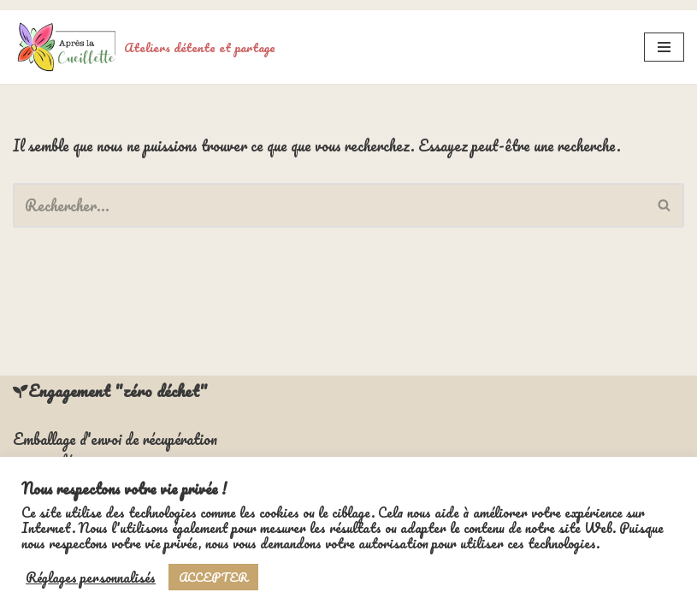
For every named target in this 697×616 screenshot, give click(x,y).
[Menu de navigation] (664, 37)
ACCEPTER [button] (213, 577)
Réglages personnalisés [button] (91, 577)
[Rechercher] (329, 195)
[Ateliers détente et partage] (144, 37)
